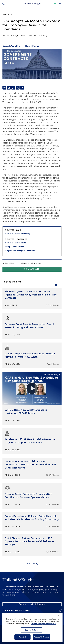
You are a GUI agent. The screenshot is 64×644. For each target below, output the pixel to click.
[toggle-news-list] (60, 285)
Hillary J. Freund (32, 46)
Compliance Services (14, 247)
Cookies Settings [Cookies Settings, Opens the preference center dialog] (32, 631)
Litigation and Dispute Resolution (20, 251)
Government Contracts (15, 243)
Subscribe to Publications (32, 604)
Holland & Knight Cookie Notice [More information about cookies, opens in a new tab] (44, 625)
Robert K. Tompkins (11, 46)
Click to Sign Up (32, 269)
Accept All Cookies (41, 638)
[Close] (59, 617)
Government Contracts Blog (18, 234)
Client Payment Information (17, 610)
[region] (32, 629)
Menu (59, 4)
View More (31, 564)
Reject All (22, 638)
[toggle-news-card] (56, 285)
